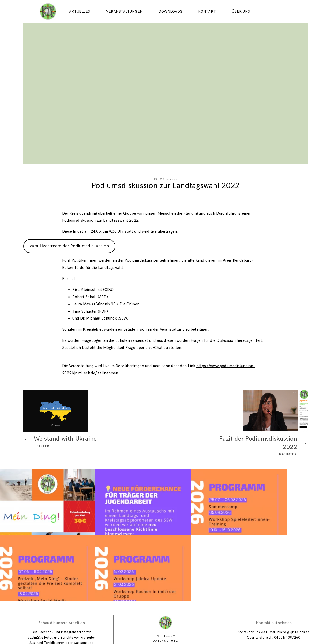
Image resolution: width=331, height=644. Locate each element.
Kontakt (207, 11)
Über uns (241, 11)
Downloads (170, 11)
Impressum (166, 593)
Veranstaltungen (124, 11)
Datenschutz (165, 598)
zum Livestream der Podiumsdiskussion (69, 269)
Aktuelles (80, 11)
